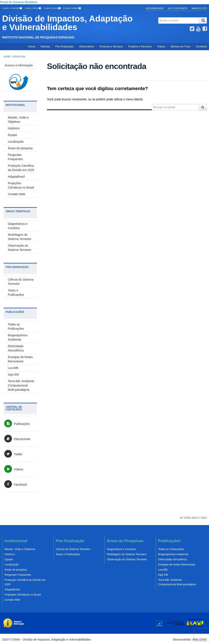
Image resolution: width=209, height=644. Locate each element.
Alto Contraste (178, 8)
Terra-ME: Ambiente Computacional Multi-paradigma (21, 385)
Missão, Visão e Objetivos (20, 549)
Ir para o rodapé (72, 8)
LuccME (13, 368)
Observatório (87, 47)
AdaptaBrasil (16, 177)
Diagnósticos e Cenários (121, 549)
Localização (16, 142)
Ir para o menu (33, 8)
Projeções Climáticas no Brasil (23, 595)
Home (32, 47)
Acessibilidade (155, 8)
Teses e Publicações (68, 554)
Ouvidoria (201, 47)
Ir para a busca (52, 8)
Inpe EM (13, 375)
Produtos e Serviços (111, 47)
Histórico (14, 128)
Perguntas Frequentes (18, 575)
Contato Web (17, 194)
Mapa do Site (199, 8)
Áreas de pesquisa (20, 148)
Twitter (13, 454)
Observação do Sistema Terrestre (127, 559)
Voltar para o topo (193, 518)
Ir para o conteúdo (12, 8)
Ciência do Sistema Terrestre (73, 549)
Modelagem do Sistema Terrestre (127, 554)
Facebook (15, 484)
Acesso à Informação (19, 65)
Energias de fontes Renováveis (177, 565)
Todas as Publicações (171, 549)
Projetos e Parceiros (140, 47)
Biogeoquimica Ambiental (173, 554)
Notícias (45, 47)
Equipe (13, 135)
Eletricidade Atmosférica (172, 559)
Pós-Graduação (64, 47)
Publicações (17, 424)
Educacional (17, 439)
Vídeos (161, 47)
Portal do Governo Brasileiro (19, 2)
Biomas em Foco (180, 47)
